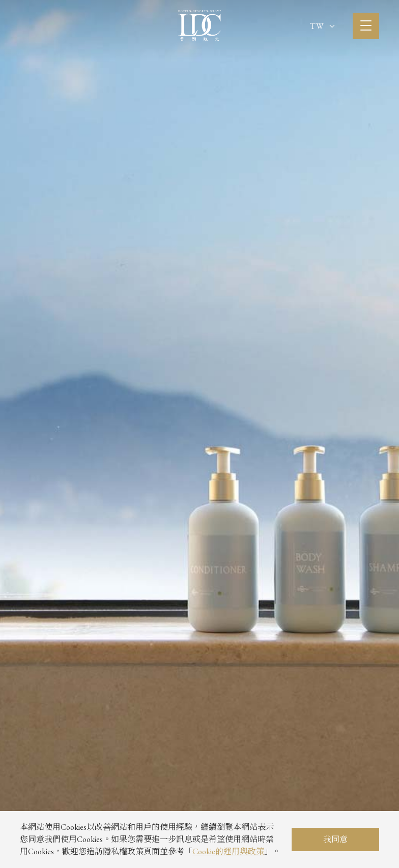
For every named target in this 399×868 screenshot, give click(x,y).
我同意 (335, 839)
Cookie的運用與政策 (228, 851)
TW (322, 26)
